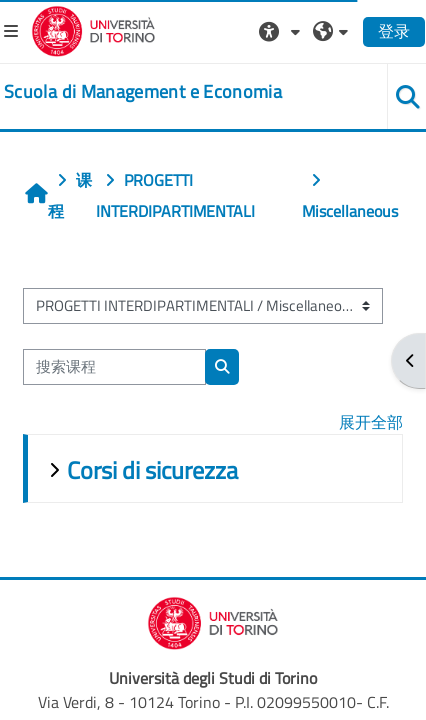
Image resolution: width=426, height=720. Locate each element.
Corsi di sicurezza (152, 470)
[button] (282, 31)
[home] (143, 92)
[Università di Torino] (93, 29)
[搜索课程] (114, 367)
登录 (394, 31)
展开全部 (371, 422)
